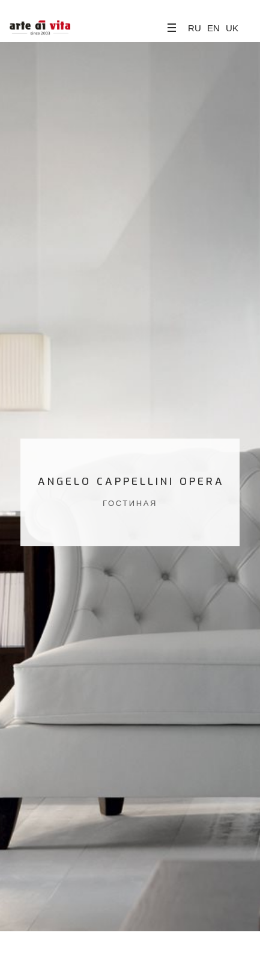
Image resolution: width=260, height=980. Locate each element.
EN (213, 28)
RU (195, 28)
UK (232, 28)
